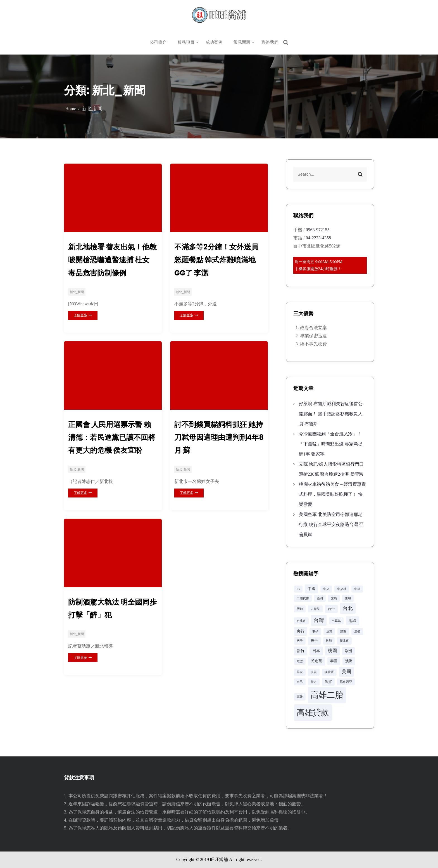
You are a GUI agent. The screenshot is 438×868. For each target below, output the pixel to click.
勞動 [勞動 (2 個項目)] (300, 609)
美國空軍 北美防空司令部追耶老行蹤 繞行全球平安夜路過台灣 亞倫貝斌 (331, 524)
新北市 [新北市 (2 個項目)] (344, 641)
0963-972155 (317, 230)
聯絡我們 (270, 42)
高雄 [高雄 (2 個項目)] (300, 697)
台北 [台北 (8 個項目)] (348, 608)
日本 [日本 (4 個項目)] (316, 651)
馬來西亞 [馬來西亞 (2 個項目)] (346, 682)
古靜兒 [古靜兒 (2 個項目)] (315, 609)
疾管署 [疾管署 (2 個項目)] (329, 672)
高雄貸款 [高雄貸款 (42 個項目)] (313, 713)
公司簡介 (158, 42)
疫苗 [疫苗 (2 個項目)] (314, 672)
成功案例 (214, 42)
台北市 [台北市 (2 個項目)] (301, 621)
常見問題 (242, 42)
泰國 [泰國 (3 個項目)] (334, 661)
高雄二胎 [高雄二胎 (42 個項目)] (327, 695)
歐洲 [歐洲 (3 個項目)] (348, 651)
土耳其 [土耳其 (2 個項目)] (336, 621)
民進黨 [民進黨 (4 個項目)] (316, 661)
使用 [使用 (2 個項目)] (348, 598)
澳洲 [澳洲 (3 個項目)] (349, 661)
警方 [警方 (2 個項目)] (314, 682)
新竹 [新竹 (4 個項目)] (301, 651)
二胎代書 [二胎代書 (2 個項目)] (303, 598)
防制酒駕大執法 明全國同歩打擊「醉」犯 (112, 617)
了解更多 (83, 319)
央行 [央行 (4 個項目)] (301, 631)
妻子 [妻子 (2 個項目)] (315, 632)
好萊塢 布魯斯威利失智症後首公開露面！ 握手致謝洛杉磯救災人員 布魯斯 (331, 414)
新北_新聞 (77, 296)
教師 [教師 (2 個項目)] (329, 641)
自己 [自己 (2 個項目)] (300, 682)
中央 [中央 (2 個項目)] (326, 589)
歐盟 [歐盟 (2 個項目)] (300, 661)
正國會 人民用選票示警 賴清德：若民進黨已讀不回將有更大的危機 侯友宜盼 (113, 443)
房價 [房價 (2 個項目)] (357, 632)
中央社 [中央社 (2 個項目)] (342, 589)
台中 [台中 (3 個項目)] (331, 609)
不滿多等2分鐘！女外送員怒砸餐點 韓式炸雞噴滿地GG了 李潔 (218, 261)
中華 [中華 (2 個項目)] (357, 589)
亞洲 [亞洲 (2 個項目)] (320, 598)
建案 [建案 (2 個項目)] (343, 632)
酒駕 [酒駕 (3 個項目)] (328, 682)
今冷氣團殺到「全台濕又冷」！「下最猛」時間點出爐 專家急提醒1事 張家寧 (331, 444)
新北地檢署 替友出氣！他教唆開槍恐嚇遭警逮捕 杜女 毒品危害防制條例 (112, 261)
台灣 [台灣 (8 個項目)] (319, 620)
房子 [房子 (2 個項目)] (300, 641)
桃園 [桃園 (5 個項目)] (332, 651)
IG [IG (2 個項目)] (298, 589)
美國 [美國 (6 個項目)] (346, 672)
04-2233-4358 (318, 238)
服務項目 (186, 42)
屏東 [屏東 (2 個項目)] (329, 632)
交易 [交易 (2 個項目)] (334, 598)
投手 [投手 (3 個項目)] (314, 641)
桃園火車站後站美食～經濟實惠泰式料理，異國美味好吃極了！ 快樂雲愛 (332, 494)
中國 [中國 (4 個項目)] (311, 589)
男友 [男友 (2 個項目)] (300, 672)
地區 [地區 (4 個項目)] (353, 621)
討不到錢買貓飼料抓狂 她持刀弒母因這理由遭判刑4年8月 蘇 (218, 443)
